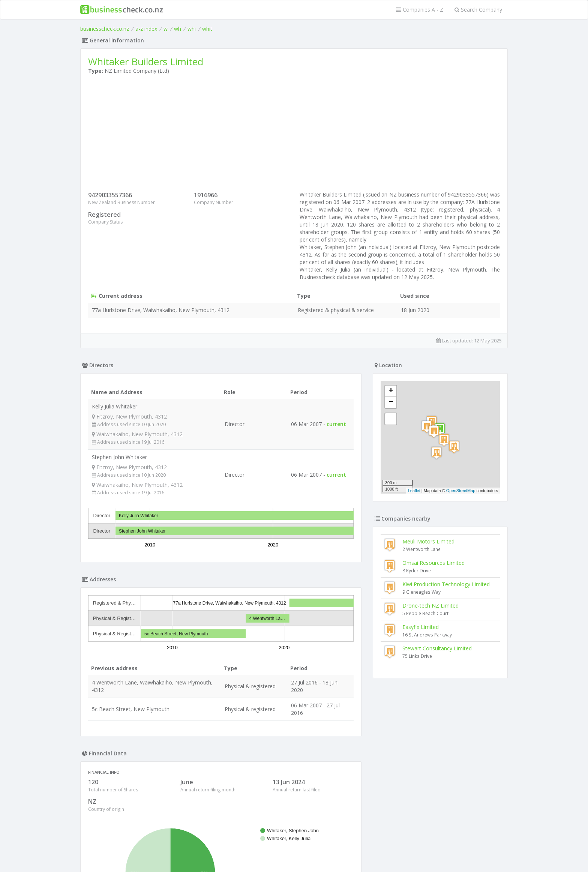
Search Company (478, 10)
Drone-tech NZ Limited (430, 606)
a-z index (146, 29)
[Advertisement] (294, 135)
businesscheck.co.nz (105, 29)
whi (192, 29)
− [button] (391, 402)
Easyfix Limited (421, 627)
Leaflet (414, 491)
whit (207, 29)
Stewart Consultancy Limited (437, 648)
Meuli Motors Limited (428, 541)
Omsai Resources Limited (433, 563)
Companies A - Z (420, 10)
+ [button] (391, 391)
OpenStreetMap (461, 491)
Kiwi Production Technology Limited (446, 584)
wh (178, 29)
